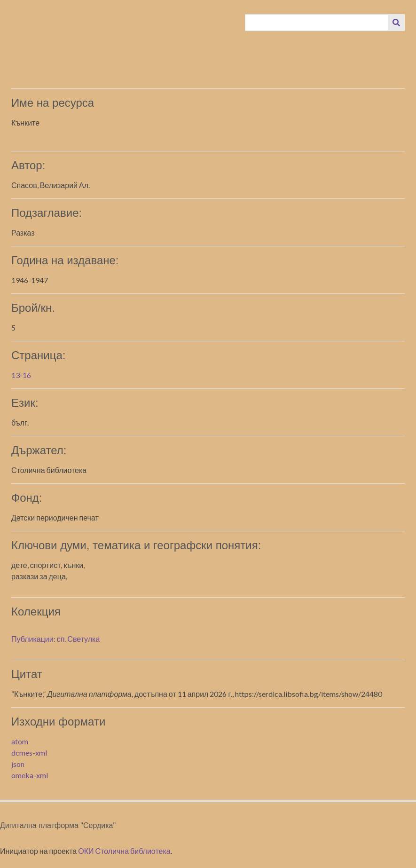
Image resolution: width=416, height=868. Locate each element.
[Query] (317, 23)
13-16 (21, 375)
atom (20, 741)
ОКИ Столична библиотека (124, 851)
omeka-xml (30, 775)
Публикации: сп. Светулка (55, 639)
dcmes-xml (29, 753)
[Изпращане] (396, 23)
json (18, 764)
